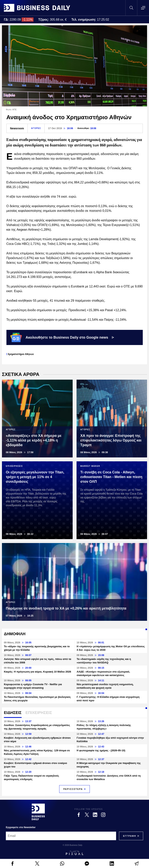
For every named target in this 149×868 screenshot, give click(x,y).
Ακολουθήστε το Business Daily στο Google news (62, 337)
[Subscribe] (130, 836)
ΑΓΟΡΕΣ (36, 128)
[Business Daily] (38, 812)
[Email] (61, 836)
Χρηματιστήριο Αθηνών (21, 354)
